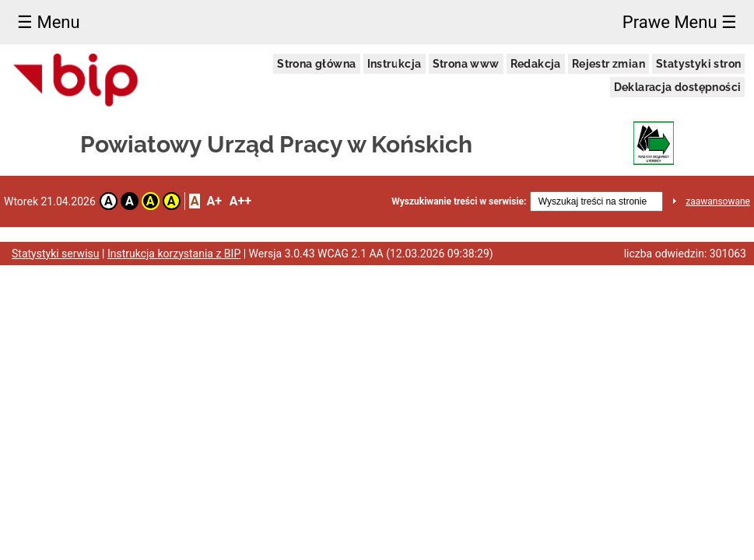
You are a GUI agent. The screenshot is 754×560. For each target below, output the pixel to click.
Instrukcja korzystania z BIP (174, 254)
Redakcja (536, 64)
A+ (214, 201)
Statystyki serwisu (56, 254)
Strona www (466, 64)
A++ (240, 201)
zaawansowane (718, 201)
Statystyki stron (698, 64)
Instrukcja (395, 64)
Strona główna (316, 64)
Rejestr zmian (608, 64)
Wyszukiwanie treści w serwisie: (459, 201)
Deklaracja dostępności (678, 87)
